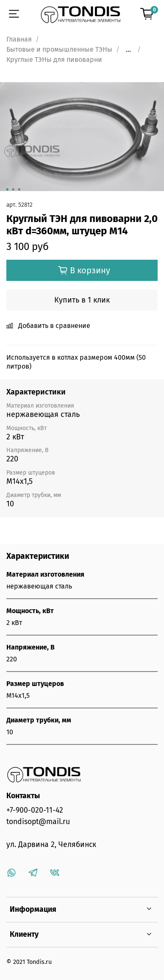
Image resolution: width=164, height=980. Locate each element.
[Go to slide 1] (7, 189)
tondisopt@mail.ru (38, 822)
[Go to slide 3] (19, 189)
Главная (19, 39)
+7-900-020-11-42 (35, 810)
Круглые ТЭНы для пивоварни (54, 60)
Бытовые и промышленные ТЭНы (59, 49)
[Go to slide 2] (13, 189)
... (128, 50)
